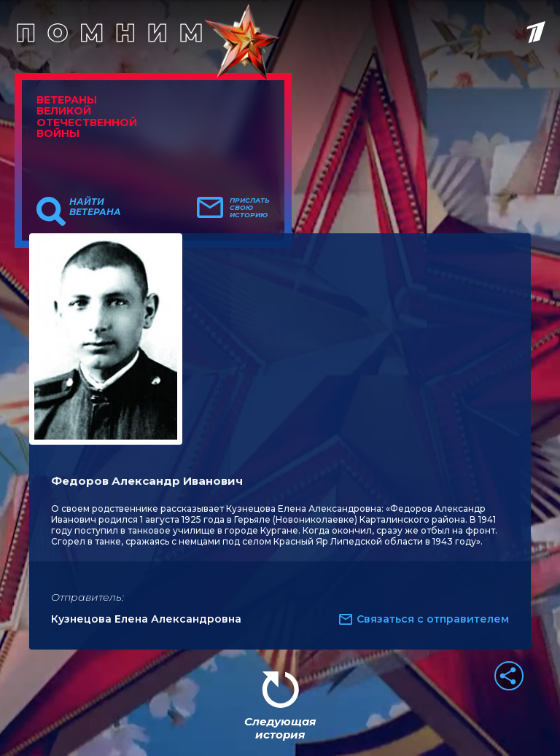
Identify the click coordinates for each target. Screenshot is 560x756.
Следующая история (280, 728)
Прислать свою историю (250, 208)
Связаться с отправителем (433, 619)
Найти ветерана (95, 207)
